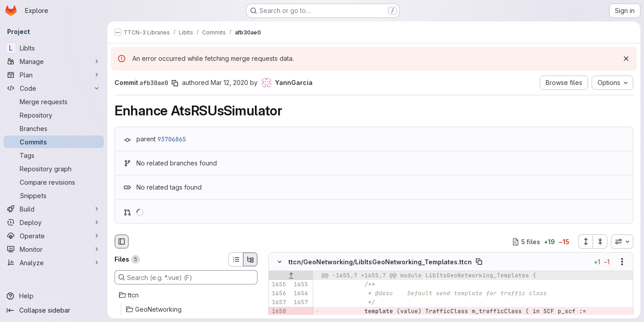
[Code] (54, 88)
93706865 (172, 139)
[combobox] (622, 241)
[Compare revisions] (54, 182)
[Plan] (54, 75)
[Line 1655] (279, 285)
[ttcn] (186, 295)
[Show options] (622, 262)
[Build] (54, 209)
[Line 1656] (279, 294)
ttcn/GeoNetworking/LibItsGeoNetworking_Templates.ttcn (380, 262)
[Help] (54, 296)
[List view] (236, 259)
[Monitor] (54, 249)
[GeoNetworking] (186, 309)
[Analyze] (54, 263)
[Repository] (54, 115)
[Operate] (54, 236)
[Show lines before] (291, 276)
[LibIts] (54, 48)
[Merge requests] (54, 102)
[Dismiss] (626, 59)
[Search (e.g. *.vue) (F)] (186, 277)
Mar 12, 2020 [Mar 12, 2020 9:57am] (229, 83)
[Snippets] (54, 195)
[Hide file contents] (280, 262)
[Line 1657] (279, 303)
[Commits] (54, 142)
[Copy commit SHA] (175, 83)
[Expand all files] (585, 241)
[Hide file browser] (122, 241)
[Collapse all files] (600, 241)
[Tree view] (250, 259)
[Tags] (54, 155)
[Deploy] (54, 222)
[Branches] (54, 128)
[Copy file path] (479, 262)
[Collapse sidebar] (54, 310)
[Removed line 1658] (279, 312)
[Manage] (54, 61)
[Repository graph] (54, 169)
